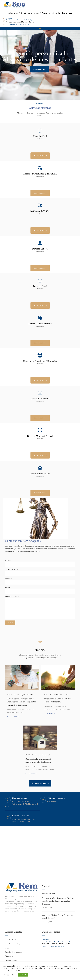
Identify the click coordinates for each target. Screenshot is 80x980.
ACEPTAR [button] (23, 975)
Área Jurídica (40, 139)
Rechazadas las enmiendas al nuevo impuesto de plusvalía (38, 760)
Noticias (10, 695)
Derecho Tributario (40, 399)
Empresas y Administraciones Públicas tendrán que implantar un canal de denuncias (22, 702)
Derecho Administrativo (40, 324)
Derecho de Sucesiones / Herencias (40, 361)
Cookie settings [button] (10, 975)
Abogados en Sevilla (25, 695)
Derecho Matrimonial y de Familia (40, 174)
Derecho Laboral (40, 249)
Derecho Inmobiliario (40, 474)
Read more (12, 717)
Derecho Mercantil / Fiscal (40, 436)
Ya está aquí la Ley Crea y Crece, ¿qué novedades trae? (58, 700)
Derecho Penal (40, 286)
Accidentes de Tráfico (40, 211)
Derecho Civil (40, 136)
